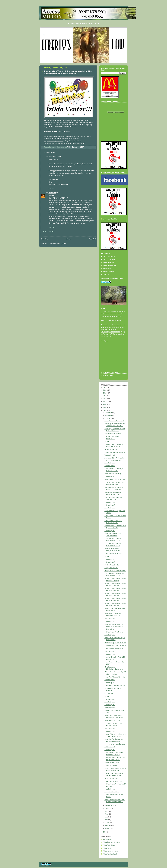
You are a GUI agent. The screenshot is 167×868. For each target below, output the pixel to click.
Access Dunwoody (109, 260)
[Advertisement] (112, 360)
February (108, 826)
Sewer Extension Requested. (114, 421)
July (106, 811)
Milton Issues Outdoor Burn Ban (115, 479)
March (107, 823)
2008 (105, 407)
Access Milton (107, 268)
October (108, 418)
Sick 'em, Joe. (109, 693)
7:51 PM (51, 227)
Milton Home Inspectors (111, 851)
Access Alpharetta (109, 257)
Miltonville (52, 193)
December (109, 413)
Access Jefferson (108, 262)
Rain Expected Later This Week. (115, 646)
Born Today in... (110, 477)
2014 (105, 390)
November (109, 416)
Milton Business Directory (111, 842)
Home (69, 239)
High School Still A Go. (112, 763)
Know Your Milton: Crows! (113, 781)
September (109, 805)
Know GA (106, 274)
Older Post (92, 239)
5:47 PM (51, 189)
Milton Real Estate (109, 845)
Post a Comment (49, 231)
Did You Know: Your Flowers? (114, 632)
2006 (105, 832)
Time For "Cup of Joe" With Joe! (115, 643)
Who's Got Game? (111, 765)
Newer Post (45, 239)
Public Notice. (109, 629)
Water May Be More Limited (114, 649)
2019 (105, 387)
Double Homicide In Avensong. (115, 452)
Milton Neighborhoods (110, 854)
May (106, 817)
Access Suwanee (109, 271)
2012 (105, 396)
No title (107, 442)
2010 (105, 402)
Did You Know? (110, 466)
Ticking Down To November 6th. (115, 571)
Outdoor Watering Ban (112, 565)
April (107, 820)
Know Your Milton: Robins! (113, 554)
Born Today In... (110, 463)
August (107, 808)
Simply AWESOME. (111, 568)
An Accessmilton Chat (110, 219)
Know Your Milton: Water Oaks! (115, 677)
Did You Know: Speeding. (113, 474)
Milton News (107, 848)
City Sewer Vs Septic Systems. (115, 744)
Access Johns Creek (110, 265)
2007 (105, 410)
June (107, 814)
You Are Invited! (110, 455)
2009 (105, 404)
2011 (105, 399)
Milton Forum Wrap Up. (112, 721)
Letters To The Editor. (112, 449)
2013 (105, 393)
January (108, 828)
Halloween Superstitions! (113, 434)
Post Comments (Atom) (58, 244)
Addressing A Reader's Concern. (115, 686)
